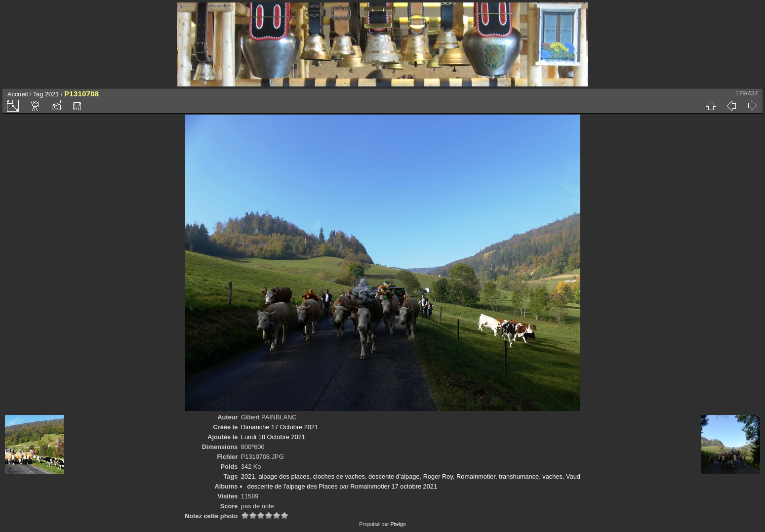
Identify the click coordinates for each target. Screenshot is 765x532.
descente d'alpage (394, 476)
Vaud (573, 476)
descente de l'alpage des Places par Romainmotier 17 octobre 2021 (342, 486)
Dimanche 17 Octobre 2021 (280, 427)
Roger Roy (438, 476)
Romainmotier (476, 476)
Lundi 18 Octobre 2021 (273, 437)
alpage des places (284, 476)
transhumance (519, 476)
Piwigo (398, 524)
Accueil (18, 94)
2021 (52, 94)
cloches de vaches (339, 476)
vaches (552, 476)
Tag (38, 94)
